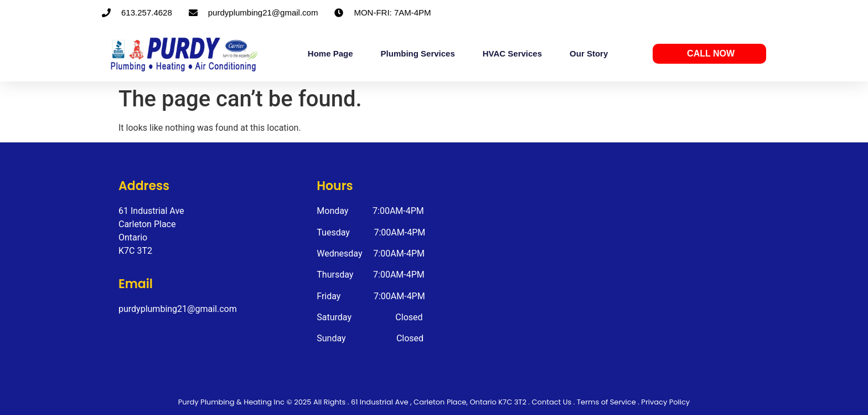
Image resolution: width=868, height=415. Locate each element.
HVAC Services (512, 53)
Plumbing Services (418, 53)
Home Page (330, 53)
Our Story (589, 53)
